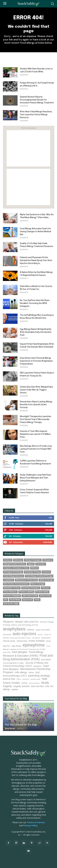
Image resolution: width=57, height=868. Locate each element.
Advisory (8, 560)
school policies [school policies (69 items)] (34, 683)
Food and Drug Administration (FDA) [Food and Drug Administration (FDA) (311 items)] (28, 657)
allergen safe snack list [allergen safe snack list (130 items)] (27, 622)
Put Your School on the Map (21, 725)
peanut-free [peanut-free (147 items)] (9, 679)
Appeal (31, 564)
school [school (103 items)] (24, 683)
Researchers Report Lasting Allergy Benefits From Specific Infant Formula (36, 405)
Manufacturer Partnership (26, 580)
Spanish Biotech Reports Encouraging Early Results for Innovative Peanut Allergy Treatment (37, 100)
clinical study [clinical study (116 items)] (9, 641)
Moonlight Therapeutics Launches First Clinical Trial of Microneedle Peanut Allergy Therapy (36, 419)
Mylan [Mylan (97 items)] (31, 672)
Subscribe (47, 542)
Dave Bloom (10, 728)
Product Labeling (26, 592)
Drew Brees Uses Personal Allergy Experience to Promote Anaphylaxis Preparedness (36, 361)
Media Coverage (46, 580)
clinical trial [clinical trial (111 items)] (22, 641)
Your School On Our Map (16, 699)
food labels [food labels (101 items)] (46, 660)
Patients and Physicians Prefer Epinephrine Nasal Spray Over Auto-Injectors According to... (36, 260)
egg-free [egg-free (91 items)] (7, 646)
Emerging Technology (13, 572)
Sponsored (27, 600)
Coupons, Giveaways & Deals (16, 568)
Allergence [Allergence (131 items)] (8, 622)
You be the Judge (11, 604)
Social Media (15, 600)
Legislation (9, 580)
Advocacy (18, 560)
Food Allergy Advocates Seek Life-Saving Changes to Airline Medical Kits (36, 231)
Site (6, 600)
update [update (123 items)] (15, 689)
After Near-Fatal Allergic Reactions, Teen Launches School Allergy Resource (36, 114)
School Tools (45, 596)
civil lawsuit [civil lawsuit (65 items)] (36, 638)
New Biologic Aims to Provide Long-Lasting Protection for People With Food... (36, 449)
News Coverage (38, 584)
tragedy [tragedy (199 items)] (7, 686)
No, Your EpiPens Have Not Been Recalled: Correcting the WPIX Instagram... (35, 303)
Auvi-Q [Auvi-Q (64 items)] (40, 634)
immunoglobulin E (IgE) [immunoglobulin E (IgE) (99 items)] (13, 663)
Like (50, 518)
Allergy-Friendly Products (15, 564)
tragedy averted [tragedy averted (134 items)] (21, 686)
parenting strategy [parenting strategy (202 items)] (39, 676)
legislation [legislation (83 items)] (37, 666)
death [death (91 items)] (48, 641)
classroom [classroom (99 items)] (46, 638)
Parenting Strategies (31, 588)
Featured (46, 572)
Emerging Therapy (32, 572)
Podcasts (46, 588)
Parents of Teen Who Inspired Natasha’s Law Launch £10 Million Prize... (35, 434)
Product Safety (42, 592)
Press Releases (10, 592)
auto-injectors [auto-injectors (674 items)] (24, 634)
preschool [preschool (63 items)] (26, 679)
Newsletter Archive (12, 588)
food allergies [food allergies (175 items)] (20, 652)
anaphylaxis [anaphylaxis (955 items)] (14, 629)
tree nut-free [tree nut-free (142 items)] (37, 686)
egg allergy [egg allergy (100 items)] (16, 646)
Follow (49, 524)
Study (37, 600)
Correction (41, 564)
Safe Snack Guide (30, 596)
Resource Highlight (12, 596)
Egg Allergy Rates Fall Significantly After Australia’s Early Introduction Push (36, 332)
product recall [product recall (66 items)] (35, 679)
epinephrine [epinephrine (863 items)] (34, 645)
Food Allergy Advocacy (14, 576)
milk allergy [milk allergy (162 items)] (21, 672)
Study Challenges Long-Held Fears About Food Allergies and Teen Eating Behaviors (36, 478)
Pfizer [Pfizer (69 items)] (19, 679)
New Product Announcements (16, 584)
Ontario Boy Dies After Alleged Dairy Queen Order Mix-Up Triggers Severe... (36, 390)
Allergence (48, 560)
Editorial (34, 568)
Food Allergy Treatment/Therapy (39, 576)
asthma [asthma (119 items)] (31, 630)
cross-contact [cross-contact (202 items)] (37, 641)
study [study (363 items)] (45, 683)
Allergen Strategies (33, 560)
